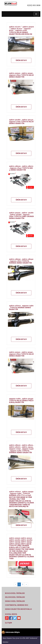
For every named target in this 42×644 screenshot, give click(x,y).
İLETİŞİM (8, 623)
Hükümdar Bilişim (11, 632)
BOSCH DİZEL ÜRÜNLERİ (15, 593)
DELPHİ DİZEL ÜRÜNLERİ (15, 597)
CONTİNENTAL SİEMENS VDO (17, 605)
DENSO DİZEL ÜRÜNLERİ (15, 601)
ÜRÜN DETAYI (21, 60)
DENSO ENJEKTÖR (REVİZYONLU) (18, 609)
